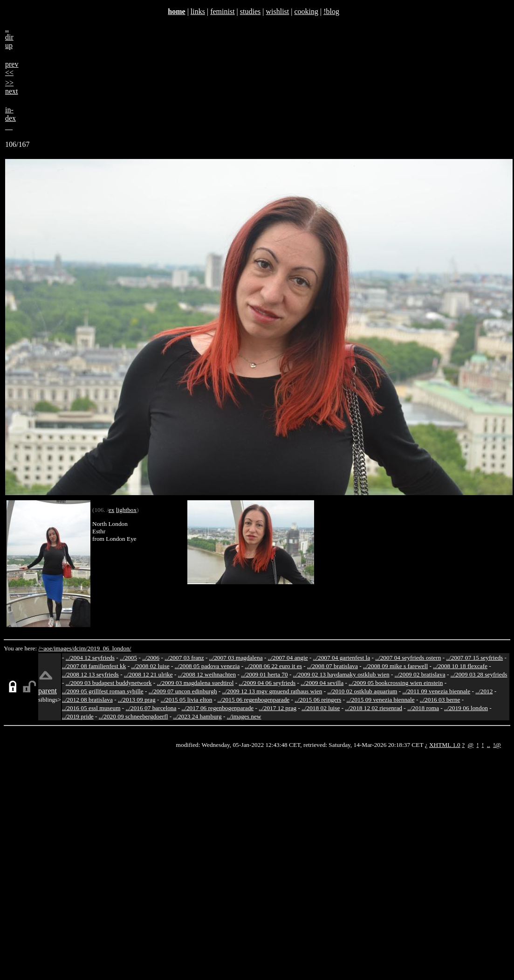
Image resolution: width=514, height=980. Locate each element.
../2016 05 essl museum (91, 708)
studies (250, 11)
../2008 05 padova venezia (207, 666)
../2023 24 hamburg (198, 716)
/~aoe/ (46, 648)
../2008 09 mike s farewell (395, 666)
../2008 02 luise (150, 666)
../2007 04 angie (288, 658)
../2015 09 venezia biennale (380, 700)
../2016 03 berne (440, 700)
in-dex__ (10, 118)
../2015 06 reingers (318, 700)
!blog (331, 11)
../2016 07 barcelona (151, 708)
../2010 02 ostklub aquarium (363, 691)
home (176, 11)
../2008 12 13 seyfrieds (90, 674)
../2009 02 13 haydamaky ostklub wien (341, 674)
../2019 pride (78, 716)
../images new (244, 716)
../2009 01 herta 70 (264, 674)
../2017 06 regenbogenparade (218, 708)
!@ (497, 745)
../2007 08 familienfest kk (94, 666)
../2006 (151, 658)
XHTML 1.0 (445, 745)
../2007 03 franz (184, 658)
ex (112, 510)
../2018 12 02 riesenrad (374, 708)
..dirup (9, 37)
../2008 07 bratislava (332, 666)
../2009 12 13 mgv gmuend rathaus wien (272, 691)
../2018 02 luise (321, 708)
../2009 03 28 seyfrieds (479, 674)
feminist (222, 11)
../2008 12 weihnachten (207, 674)
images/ (64, 648)
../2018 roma (423, 708)
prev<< (12, 68)
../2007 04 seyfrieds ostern (408, 658)
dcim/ (80, 648)
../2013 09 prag (137, 700)
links (198, 11)
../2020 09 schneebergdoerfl (134, 716)
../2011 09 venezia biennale (437, 691)
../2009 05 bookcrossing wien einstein (396, 683)
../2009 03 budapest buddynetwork (109, 683)
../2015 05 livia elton (187, 700)
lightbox (126, 510)
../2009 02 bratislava (420, 674)
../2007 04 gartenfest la (342, 658)
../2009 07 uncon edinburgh (183, 691)
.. (489, 745)
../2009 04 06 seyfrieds (267, 683)
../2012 (484, 691)
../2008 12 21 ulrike (148, 674)
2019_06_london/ (109, 648)
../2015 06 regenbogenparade (254, 700)
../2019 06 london (466, 708)
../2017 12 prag (278, 708)
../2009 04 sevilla (322, 683)
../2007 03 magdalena (236, 658)
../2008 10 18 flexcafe (460, 666)
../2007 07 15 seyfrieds (474, 658)
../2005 (128, 658)
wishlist (277, 11)
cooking (306, 11)
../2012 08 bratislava (87, 700)
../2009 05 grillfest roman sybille (103, 691)
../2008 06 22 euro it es (273, 666)
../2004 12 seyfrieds (90, 658)
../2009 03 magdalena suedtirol (195, 683)
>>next (12, 87)
